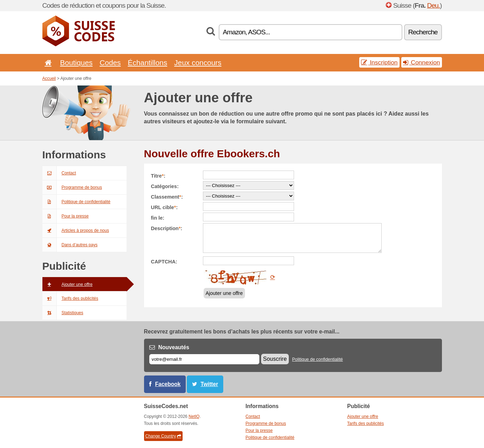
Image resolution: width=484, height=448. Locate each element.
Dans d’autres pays (70, 245)
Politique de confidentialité (76, 202)
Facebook (168, 384)
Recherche (423, 32)
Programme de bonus (72, 187)
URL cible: (165, 207)
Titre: (158, 176)
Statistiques (63, 313)
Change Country (163, 436)
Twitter (209, 384)
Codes (110, 63)
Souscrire (275, 359)
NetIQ (194, 416)
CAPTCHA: (164, 262)
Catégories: (165, 186)
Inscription (379, 62)
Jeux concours (198, 63)
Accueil (49, 78)
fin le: (158, 218)
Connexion (422, 62)
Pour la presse (66, 216)
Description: (167, 228)
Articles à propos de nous (76, 230)
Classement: (167, 197)
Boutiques (76, 63)
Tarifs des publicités (70, 298)
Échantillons (148, 63)
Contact (59, 173)
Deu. (434, 5)
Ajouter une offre (68, 284)
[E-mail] (204, 359)
